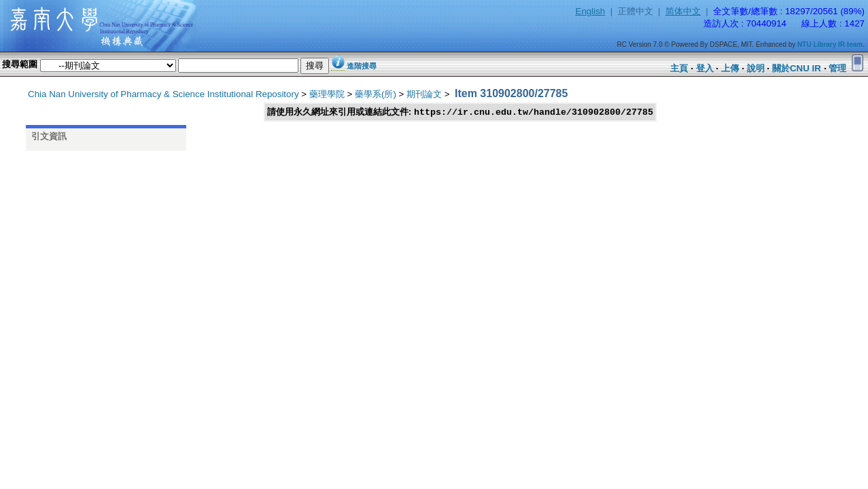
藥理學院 (327, 94)
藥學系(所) (376, 94)
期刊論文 (424, 94)
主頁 (679, 68)
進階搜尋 (362, 66)
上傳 (730, 68)
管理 (837, 68)
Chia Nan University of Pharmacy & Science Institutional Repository (163, 94)
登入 (705, 68)
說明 (756, 68)
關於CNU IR (797, 68)
